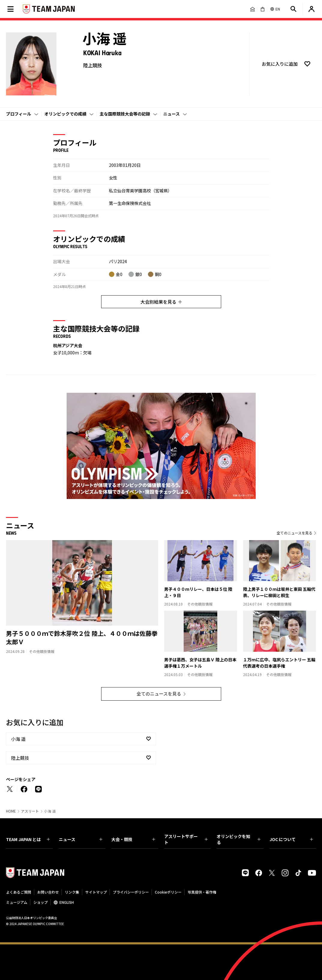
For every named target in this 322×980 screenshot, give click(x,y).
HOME (11, 811)
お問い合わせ (48, 892)
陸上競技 (20, 758)
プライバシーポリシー (131, 892)
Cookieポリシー (168, 892)
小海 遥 (18, 739)
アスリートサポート (186, 839)
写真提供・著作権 (202, 892)
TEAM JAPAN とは (28, 839)
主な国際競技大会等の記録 (125, 114)
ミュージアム (17, 902)
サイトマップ (96, 892)
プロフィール (19, 114)
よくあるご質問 (19, 892)
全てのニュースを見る (295, 533)
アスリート (30, 811)
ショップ (41, 902)
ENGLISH (67, 902)
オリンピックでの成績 (65, 114)
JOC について (291, 839)
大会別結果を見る (161, 302)
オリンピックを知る (239, 839)
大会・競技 (133, 839)
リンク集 (72, 892)
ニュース (172, 114)
